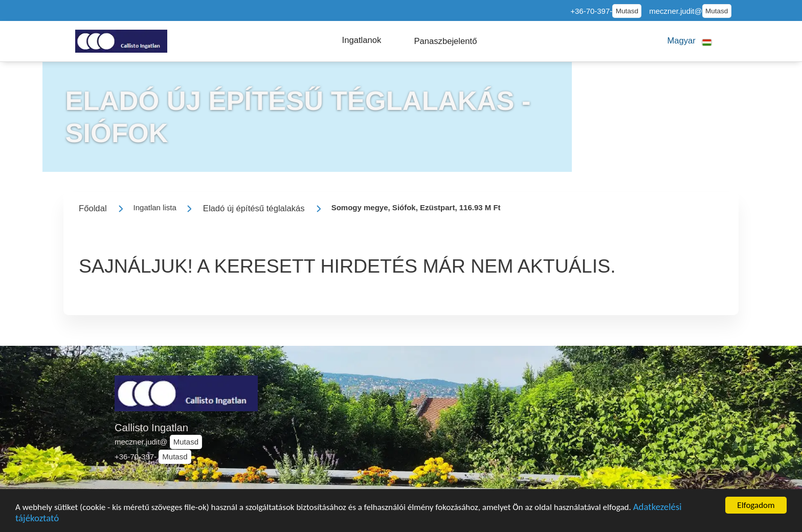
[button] (362, 40)
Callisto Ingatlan (151, 428)
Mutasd (627, 11)
